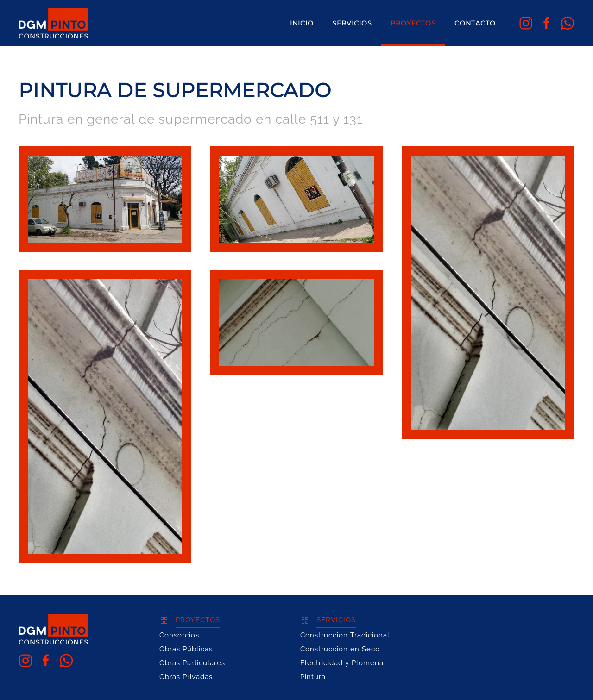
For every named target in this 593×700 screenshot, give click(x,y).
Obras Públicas (186, 649)
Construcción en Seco (340, 649)
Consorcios (179, 635)
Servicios (352, 23)
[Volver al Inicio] (53, 23)
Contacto (475, 23)
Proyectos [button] (413, 23)
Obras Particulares (192, 663)
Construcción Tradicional (345, 635)
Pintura (313, 677)
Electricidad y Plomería (342, 663)
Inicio (302, 23)
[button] (105, 199)
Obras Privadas (186, 677)
